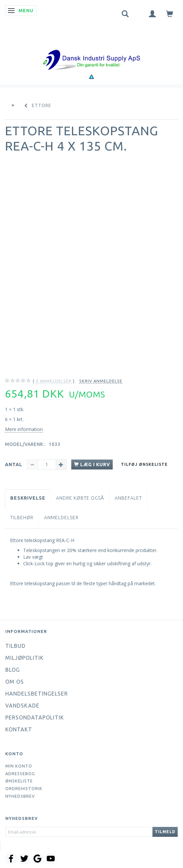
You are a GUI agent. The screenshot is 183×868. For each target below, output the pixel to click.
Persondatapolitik (35, 717)
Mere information (24, 429)
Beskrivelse (28, 498)
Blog (13, 670)
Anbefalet (128, 498)
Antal (14, 465)
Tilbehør (22, 518)
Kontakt (19, 729)
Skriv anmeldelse (101, 381)
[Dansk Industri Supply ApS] (91, 50)
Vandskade (22, 706)
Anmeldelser (61, 518)
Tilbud (15, 646)
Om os (15, 682)
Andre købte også (80, 498)
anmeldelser (54, 381)
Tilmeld (165, 832)
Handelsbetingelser (37, 694)
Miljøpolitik (25, 658)
